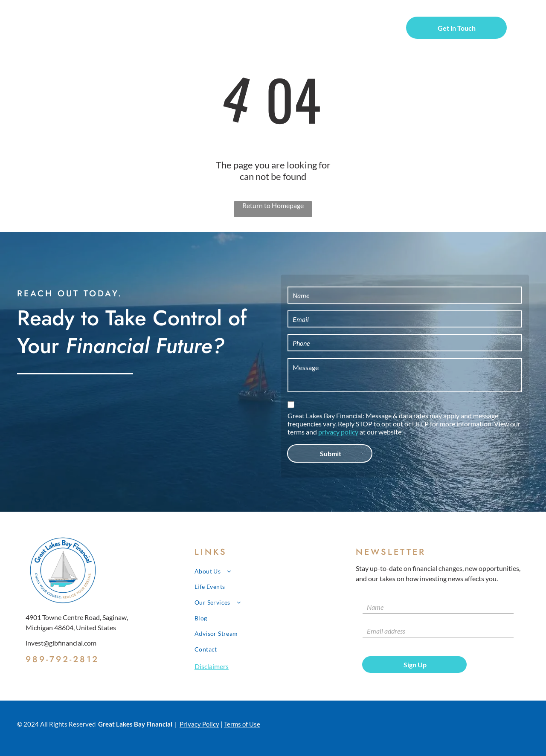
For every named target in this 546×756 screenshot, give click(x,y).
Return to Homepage (273, 205)
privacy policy (338, 432)
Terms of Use (242, 724)
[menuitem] (173, 29)
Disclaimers (212, 666)
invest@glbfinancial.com (61, 643)
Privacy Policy (199, 724)
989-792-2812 (62, 659)
